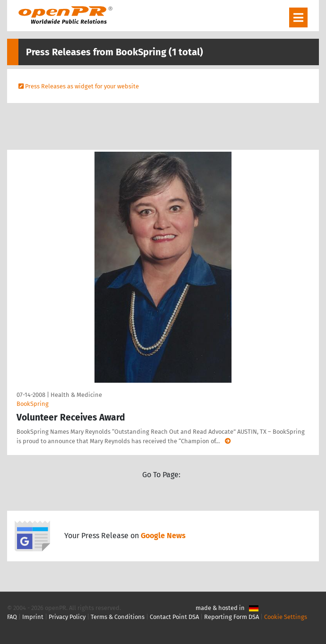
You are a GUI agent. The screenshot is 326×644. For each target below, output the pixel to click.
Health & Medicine (76, 395)
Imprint (33, 617)
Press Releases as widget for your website (82, 86)
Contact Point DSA (174, 617)
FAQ (12, 617)
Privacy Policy (67, 617)
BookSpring (33, 404)
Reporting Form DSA (232, 617)
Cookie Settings (286, 617)
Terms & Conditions (118, 617)
